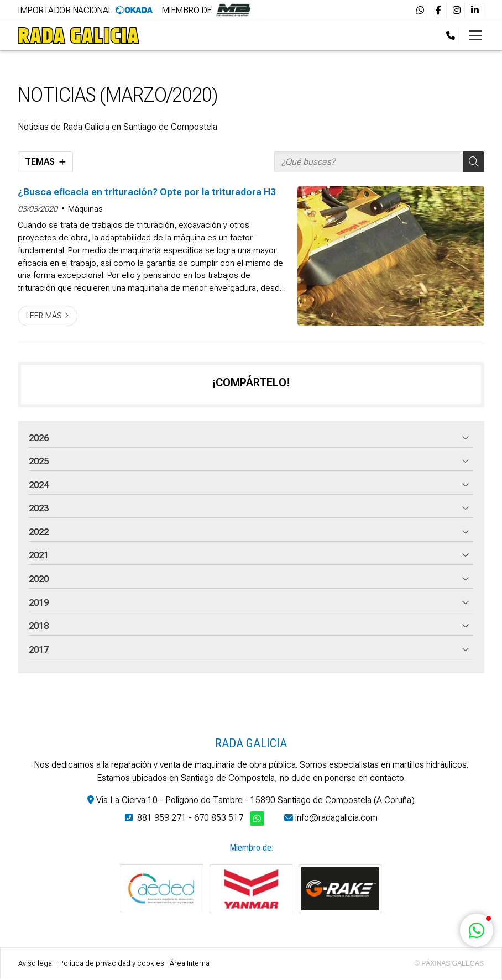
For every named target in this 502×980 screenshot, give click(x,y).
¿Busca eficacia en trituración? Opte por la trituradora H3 (147, 192)
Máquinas (85, 209)
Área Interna (190, 963)
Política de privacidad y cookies (112, 963)
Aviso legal (36, 963)
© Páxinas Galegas (449, 963)
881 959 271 (162, 818)
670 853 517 (219, 818)
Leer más (44, 316)
